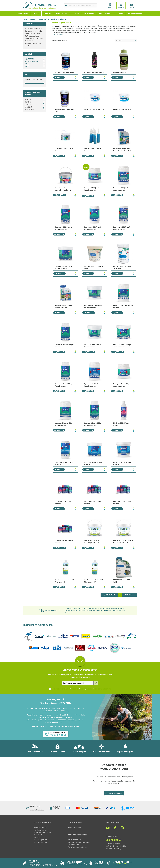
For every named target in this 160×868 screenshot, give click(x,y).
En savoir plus (58, 34)
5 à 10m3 (28, 102)
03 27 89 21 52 (123, 864)
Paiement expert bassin (43, 832)
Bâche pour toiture (74, 828)
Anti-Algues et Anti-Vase (34, 29)
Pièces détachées (106, 14)
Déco (77, 14)
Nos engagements (41, 840)
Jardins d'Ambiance (41, 830)
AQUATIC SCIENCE (31, 61)
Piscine (120, 14)
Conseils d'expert (41, 828)
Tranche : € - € (34, 79)
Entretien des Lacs (135, 14)
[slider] (26, 83)
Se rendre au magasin (114, 793)
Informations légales (75, 840)
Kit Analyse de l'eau (32, 36)
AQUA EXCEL (29, 59)
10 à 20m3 (28, 105)
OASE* (27, 66)
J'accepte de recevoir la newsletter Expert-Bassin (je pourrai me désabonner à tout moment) (81, 689)
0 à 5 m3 (28, 100)
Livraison (38, 837)
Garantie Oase (39, 835)
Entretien (47, 14)
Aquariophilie (89, 14)
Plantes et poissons (63, 14)
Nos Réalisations (41, 842)
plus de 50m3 (30, 109)
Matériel (36, 14)
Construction (23, 14)
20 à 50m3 (28, 107)
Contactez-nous (73, 845)
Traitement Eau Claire (32, 34)
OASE (27, 64)
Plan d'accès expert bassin (77, 847)
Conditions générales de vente (79, 842)
